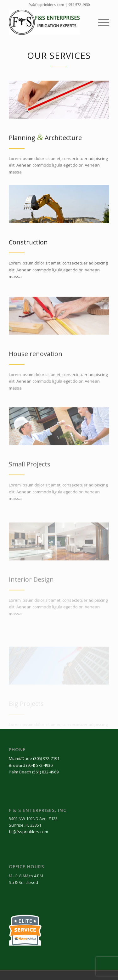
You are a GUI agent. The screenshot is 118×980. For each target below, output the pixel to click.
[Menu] (101, 22)
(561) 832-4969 (45, 772)
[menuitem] (101, 22)
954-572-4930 (79, 5)
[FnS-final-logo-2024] (49, 22)
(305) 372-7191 (46, 758)
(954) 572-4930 (39, 765)
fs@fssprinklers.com (46, 5)
